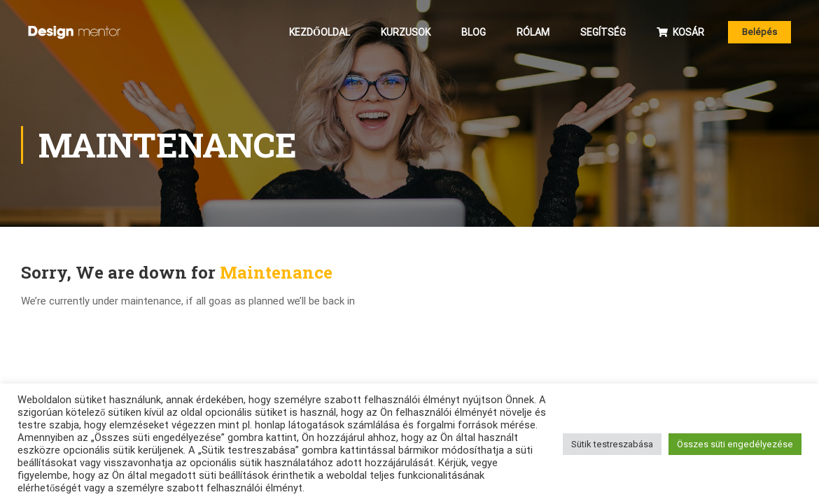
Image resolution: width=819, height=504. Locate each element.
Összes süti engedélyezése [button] (735, 444)
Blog (474, 32)
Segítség (603, 32)
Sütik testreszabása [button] (612, 444)
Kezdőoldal (320, 32)
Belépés (759, 32)
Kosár (680, 32)
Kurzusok (406, 32)
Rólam (533, 32)
